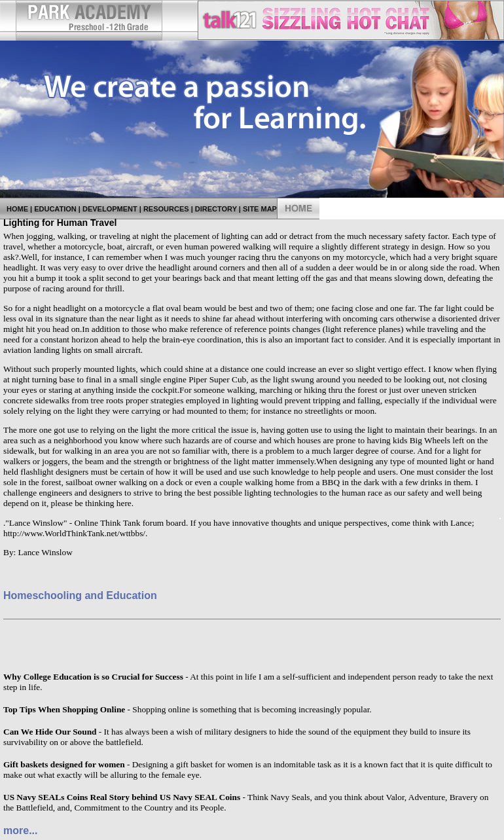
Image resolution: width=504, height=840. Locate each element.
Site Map (260, 209)
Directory (216, 209)
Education (55, 209)
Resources (166, 209)
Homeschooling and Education (80, 595)
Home (17, 209)
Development (110, 209)
